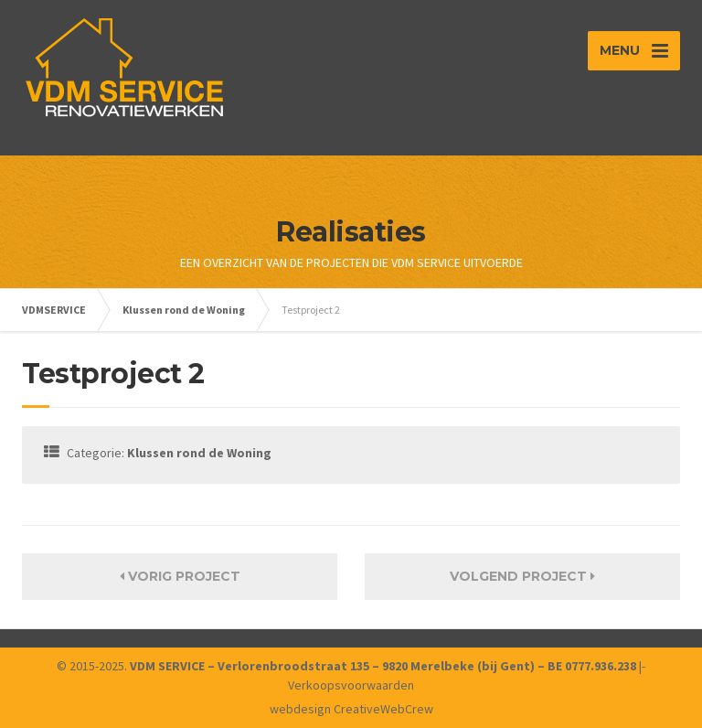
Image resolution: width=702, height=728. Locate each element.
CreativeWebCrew (383, 709)
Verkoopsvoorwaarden (351, 685)
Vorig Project (180, 576)
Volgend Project (522, 576)
